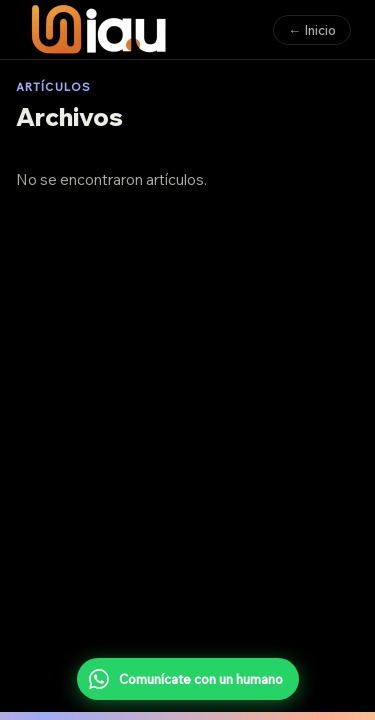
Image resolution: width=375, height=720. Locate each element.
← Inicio (312, 30)
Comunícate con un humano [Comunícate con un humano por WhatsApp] (186, 679)
